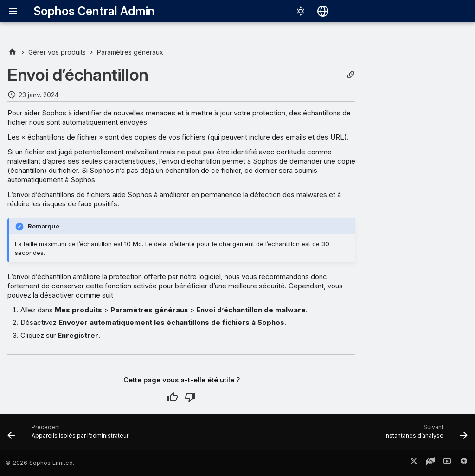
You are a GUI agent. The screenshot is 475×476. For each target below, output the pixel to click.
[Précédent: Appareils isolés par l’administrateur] (70, 435)
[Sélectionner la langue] (323, 11)
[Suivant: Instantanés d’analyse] (424, 435)
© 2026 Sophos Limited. (40, 463)
